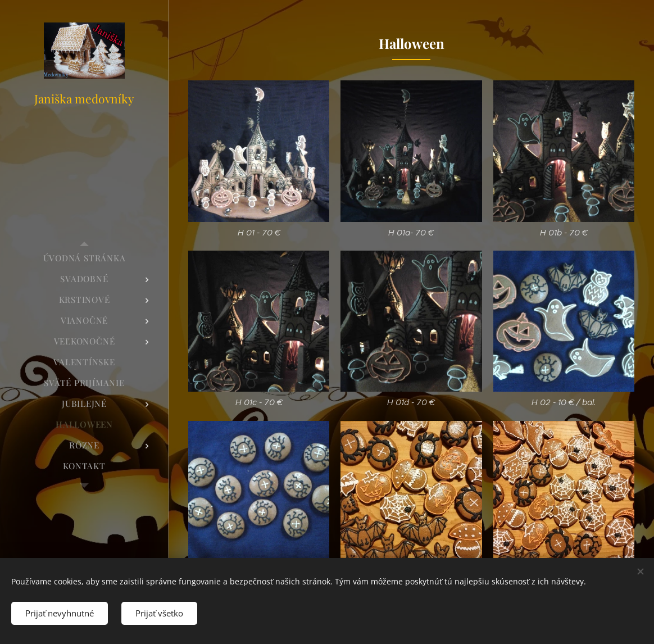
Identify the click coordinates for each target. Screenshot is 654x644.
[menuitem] (84, 258)
